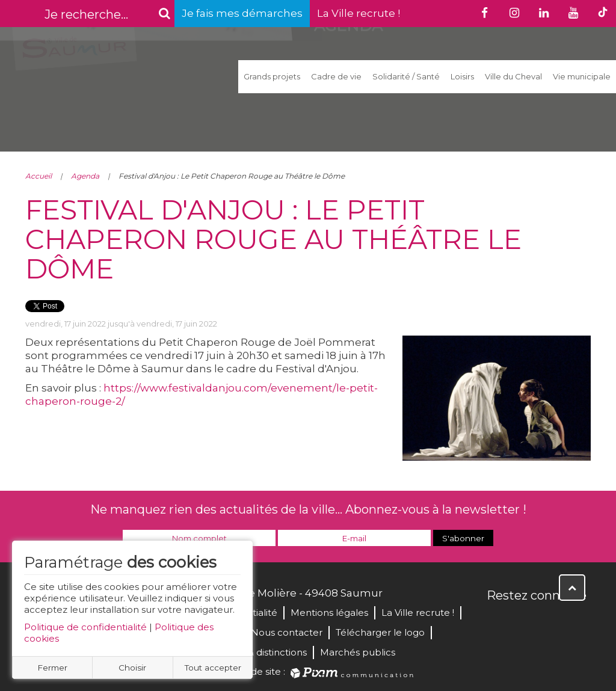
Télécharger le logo (380, 632)
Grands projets (272, 76)
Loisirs (462, 76)
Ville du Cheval (513, 76)
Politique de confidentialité (85, 627)
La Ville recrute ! (359, 13)
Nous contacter (287, 632)
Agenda (85, 176)
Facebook (497, 621)
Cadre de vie (336, 76)
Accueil (38, 176)
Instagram (576, 621)
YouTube (550, 621)
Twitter (523, 621)
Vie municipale (582, 76)
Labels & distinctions (261, 652)
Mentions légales (329, 613)
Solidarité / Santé (406, 76)
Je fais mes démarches (242, 13)
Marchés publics (358, 652)
